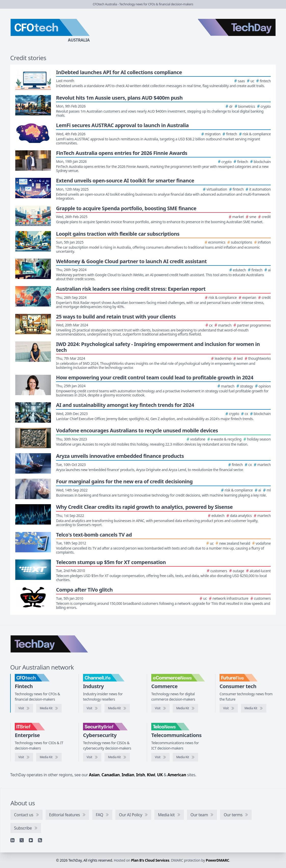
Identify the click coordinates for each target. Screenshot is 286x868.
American (177, 775)
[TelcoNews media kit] (185, 757)
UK (160, 775)
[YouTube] (31, 840)
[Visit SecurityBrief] (92, 757)
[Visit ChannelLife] (92, 708)
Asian (94, 775)
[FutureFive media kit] (254, 708)
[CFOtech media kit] (49, 708)
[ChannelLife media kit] (117, 708)
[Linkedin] (12, 840)
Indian (128, 775)
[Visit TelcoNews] (160, 757)
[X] (22, 840)
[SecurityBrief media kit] (117, 757)
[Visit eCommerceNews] (160, 708)
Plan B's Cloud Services (150, 860)
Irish (141, 775)
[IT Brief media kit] (49, 757)
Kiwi (151, 775)
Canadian (111, 775)
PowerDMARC (217, 860)
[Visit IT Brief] (24, 757)
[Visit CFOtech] (24, 708)
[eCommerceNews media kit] (185, 708)
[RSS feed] (40, 840)
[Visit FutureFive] (229, 708)
